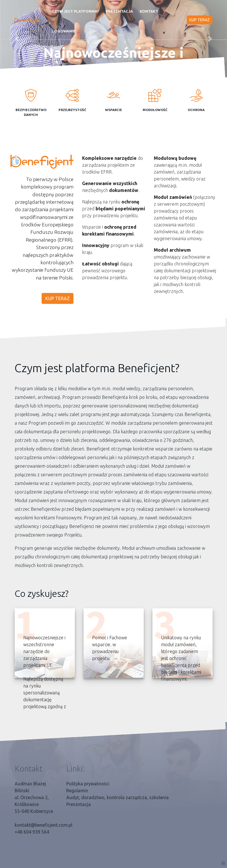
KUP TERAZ (200, 20)
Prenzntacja (78, 804)
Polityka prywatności (88, 784)
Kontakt (149, 11)
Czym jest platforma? (75, 11)
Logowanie (64, 31)
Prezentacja (119, 11)
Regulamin (77, 791)
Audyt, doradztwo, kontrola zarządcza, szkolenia (118, 797)
